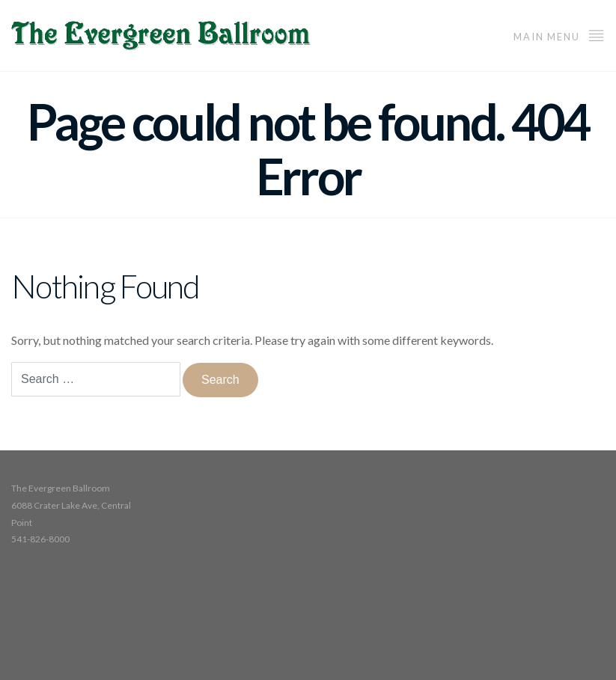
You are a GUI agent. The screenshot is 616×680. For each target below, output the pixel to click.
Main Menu (559, 35)
